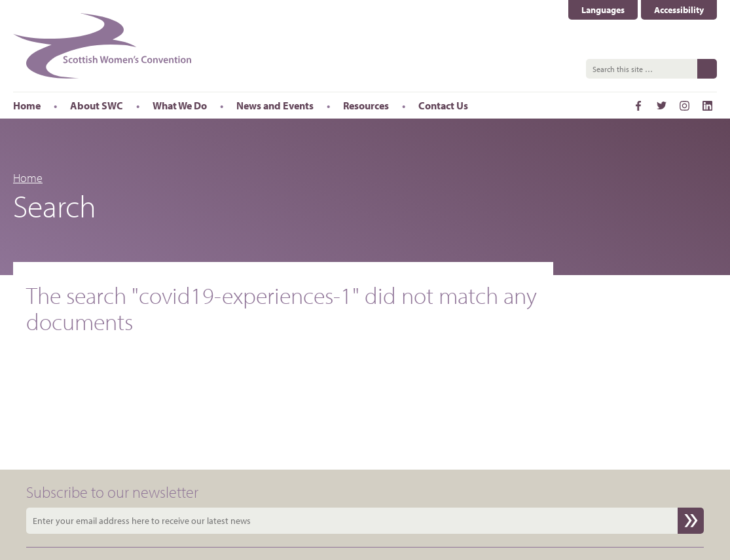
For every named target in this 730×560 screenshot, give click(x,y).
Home (28, 178)
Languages (603, 10)
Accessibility (679, 10)
